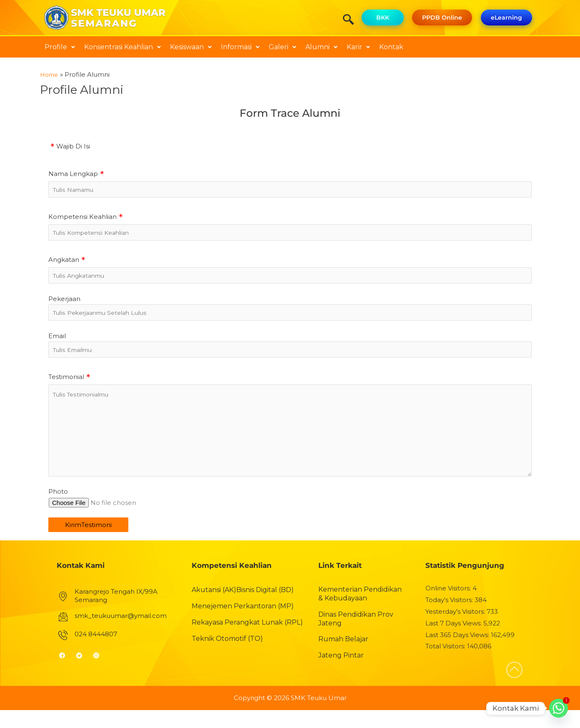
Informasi (240, 47)
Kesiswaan (191, 47)
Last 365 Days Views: (458, 653)
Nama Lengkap (73, 173)
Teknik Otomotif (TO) (227, 656)
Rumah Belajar (343, 657)
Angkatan (64, 263)
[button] (60, 47)
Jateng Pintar (341, 673)
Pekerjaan (64, 305)
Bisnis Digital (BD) (265, 608)
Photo (58, 510)
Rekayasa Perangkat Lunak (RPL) (247, 640)
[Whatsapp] (559, 708)
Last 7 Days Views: (454, 641)
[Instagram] (100, 673)
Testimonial (66, 386)
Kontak (391, 47)
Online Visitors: (449, 606)
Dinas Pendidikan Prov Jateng (356, 637)
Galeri (282, 47)
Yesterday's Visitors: (456, 629)
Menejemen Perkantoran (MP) (243, 624)
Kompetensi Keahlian (82, 218)
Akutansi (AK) (214, 608)
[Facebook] (66, 673)
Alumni (321, 47)
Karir (358, 47)
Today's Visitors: (450, 618)
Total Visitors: (446, 664)
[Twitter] (83, 673)
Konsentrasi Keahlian (122, 47)
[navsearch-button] (351, 20)
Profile (60, 47)
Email (57, 344)
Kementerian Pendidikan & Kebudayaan (360, 612)
